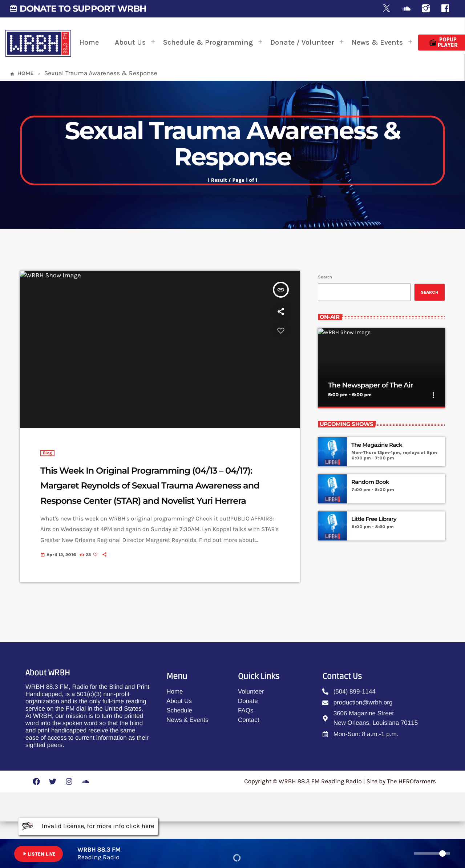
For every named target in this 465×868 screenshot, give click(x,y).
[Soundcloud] (406, 9)
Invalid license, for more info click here (88, 827)
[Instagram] (426, 9)
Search (325, 309)
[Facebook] (445, 9)
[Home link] (38, 43)
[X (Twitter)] (387, 9)
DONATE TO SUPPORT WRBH (78, 9)
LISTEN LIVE (39, 854)
